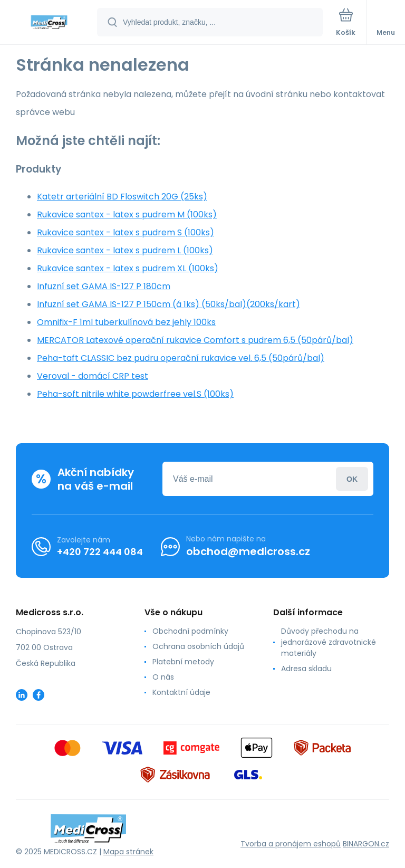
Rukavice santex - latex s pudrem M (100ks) (127, 214)
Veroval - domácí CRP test (93, 376)
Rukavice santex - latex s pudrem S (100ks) (126, 232)
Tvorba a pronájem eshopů (291, 844)
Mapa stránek (128, 852)
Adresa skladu (306, 669)
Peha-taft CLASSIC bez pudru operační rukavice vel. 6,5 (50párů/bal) (181, 358)
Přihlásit (352, 479)
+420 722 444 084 (100, 552)
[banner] (49, 23)
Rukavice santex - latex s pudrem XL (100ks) (128, 268)
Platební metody (183, 662)
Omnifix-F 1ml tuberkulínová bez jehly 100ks (126, 322)
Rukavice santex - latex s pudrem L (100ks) (125, 250)
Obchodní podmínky (190, 631)
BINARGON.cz (366, 844)
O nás (163, 677)
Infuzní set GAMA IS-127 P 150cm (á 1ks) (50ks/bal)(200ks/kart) (168, 304)
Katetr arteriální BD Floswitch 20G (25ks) (122, 197)
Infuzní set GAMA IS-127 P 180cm (104, 286)
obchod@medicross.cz (248, 551)
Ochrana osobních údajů (198, 646)
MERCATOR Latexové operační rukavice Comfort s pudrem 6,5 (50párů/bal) (195, 340)
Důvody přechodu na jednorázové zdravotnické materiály (329, 642)
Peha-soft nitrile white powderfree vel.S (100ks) (135, 394)
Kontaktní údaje (181, 692)
